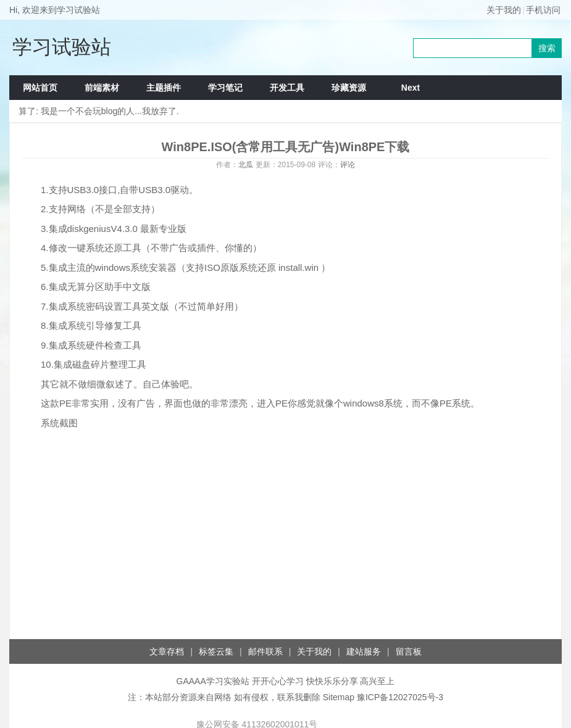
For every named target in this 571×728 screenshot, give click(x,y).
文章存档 (167, 651)
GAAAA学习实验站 (213, 681)
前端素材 (102, 88)
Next (411, 88)
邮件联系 (265, 651)
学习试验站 (62, 47)
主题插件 (164, 88)
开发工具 (287, 88)
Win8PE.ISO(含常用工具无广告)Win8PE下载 (286, 147)
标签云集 (216, 651)
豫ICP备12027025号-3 (400, 697)
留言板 (409, 651)
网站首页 (40, 88)
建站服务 (364, 651)
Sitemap (339, 697)
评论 (348, 165)
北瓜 (246, 165)
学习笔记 (225, 88)
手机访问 (543, 10)
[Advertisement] (285, 540)
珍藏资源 (349, 88)
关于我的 (504, 10)
